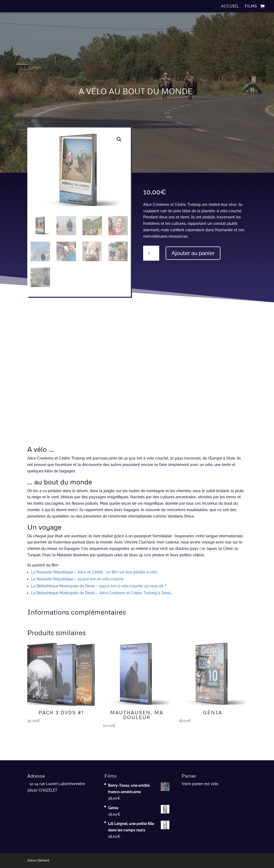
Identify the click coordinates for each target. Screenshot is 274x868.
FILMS (251, 6)
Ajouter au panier (193, 253)
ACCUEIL (230, 6)
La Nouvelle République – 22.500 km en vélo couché (77, 579)
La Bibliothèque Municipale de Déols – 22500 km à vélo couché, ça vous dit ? (99, 586)
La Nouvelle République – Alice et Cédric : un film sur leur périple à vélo (94, 572)
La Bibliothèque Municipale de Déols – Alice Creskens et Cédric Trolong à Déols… (102, 593)
